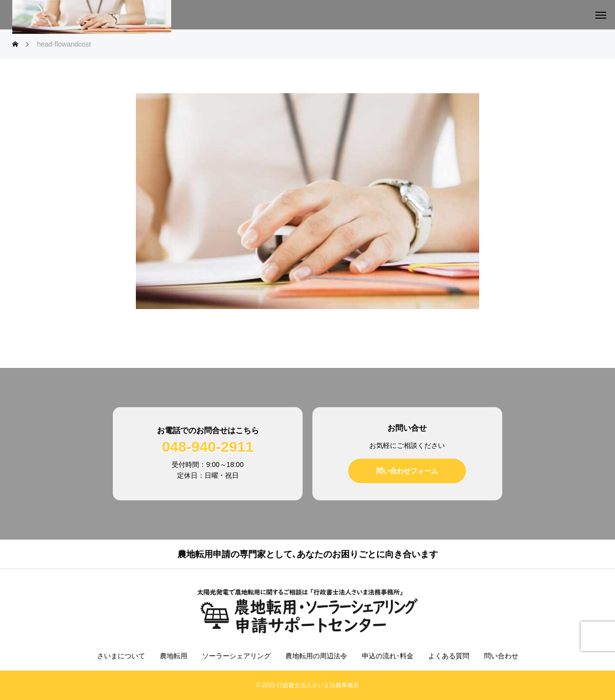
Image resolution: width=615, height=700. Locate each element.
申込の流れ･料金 (388, 656)
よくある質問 (449, 656)
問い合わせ (501, 656)
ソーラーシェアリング (236, 656)
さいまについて (121, 656)
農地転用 (174, 656)
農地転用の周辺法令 (316, 656)
